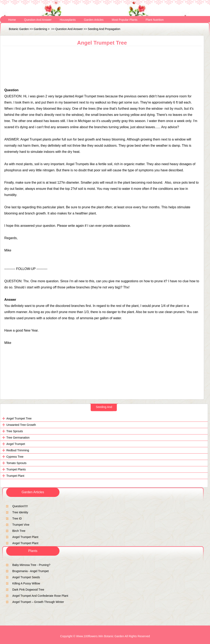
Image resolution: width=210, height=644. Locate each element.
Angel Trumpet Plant (25, 537)
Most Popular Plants (125, 20)
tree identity (20, 512)
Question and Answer (38, 20)
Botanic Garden (19, 29)
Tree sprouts (15, 431)
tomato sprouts (16, 463)
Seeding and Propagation (104, 29)
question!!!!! (20, 506)
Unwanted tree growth (21, 425)
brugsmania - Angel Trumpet (30, 571)
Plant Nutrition (155, 20)
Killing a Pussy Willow (26, 583)
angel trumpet (16, 444)
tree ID (17, 518)
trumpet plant (15, 476)
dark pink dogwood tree (28, 590)
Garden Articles (94, 20)
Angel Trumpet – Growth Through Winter (38, 602)
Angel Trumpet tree (19, 418)
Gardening (40, 29)
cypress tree (15, 457)
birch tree (19, 531)
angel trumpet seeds (26, 577)
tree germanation (18, 438)
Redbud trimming (18, 450)
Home (12, 20)
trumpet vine (21, 525)
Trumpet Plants (16, 469)
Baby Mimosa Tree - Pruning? (31, 565)
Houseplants (68, 20)
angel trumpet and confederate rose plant (40, 596)
